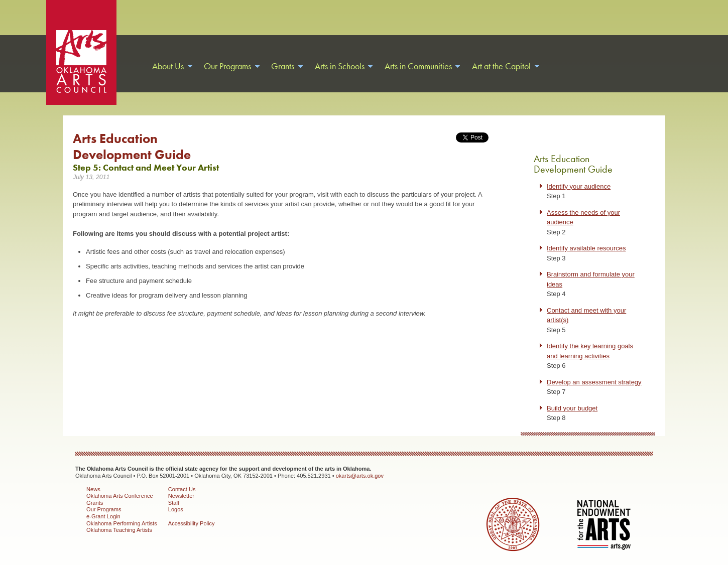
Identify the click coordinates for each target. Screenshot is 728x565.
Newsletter (181, 496)
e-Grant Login (103, 516)
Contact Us (182, 489)
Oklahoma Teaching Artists (119, 530)
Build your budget (572, 408)
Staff (174, 503)
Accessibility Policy (192, 523)
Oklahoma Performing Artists (122, 523)
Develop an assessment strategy (594, 382)
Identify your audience (579, 186)
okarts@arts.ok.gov (360, 476)
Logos (176, 509)
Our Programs (104, 509)
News (93, 489)
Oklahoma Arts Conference (120, 496)
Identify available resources (586, 248)
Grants (95, 503)
